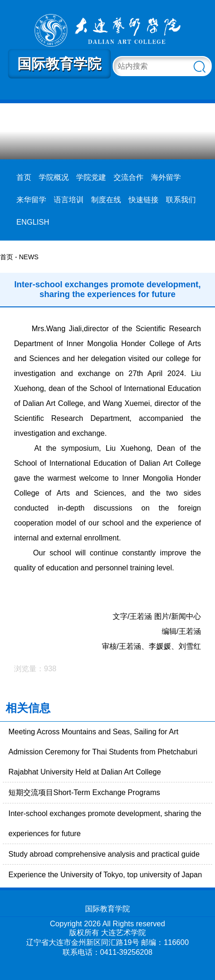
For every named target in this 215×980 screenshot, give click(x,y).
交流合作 (129, 177)
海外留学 (166, 177)
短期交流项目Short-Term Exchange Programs (84, 792)
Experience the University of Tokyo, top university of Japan (105, 875)
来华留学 (31, 200)
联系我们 (181, 200)
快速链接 (143, 200)
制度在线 (106, 200)
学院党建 (91, 177)
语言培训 (69, 200)
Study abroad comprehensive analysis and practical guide (104, 854)
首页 (24, 177)
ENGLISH (33, 222)
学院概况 (54, 177)
